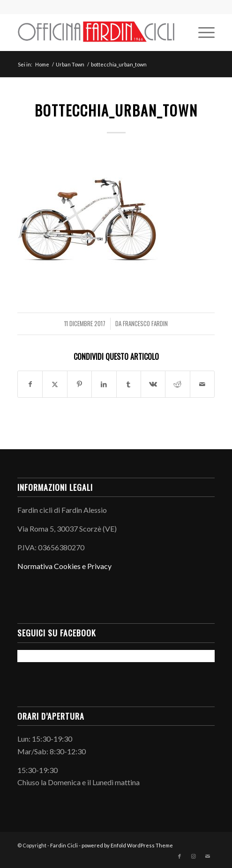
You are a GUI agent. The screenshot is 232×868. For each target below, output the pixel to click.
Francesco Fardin (145, 324)
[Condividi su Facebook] (30, 384)
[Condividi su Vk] (153, 384)
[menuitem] (202, 32)
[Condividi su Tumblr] (129, 384)
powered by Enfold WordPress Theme (127, 845)
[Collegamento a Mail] (208, 856)
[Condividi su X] (55, 384)
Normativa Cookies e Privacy (64, 566)
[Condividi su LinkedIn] (104, 384)
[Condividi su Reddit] (177, 384)
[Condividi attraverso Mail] (202, 384)
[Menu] (202, 32)
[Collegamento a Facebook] (180, 856)
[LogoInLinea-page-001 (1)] (96, 32)
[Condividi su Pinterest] (79, 384)
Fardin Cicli (64, 845)
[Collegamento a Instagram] (194, 856)
